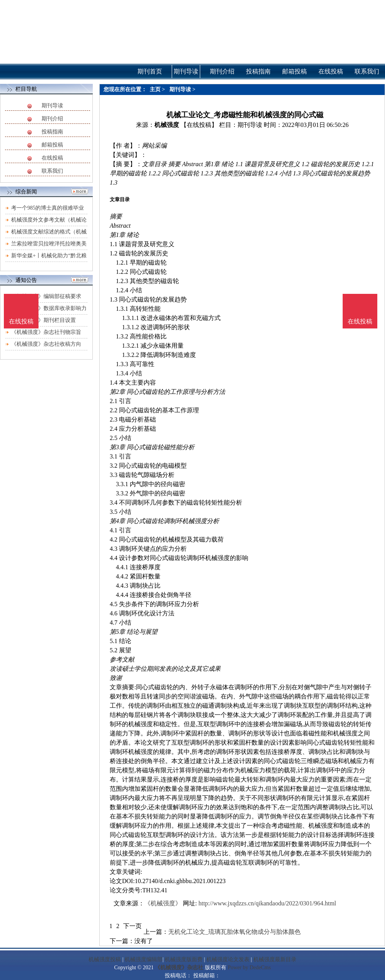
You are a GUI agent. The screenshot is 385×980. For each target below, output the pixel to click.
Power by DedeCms (249, 967)
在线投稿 (52, 158)
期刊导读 (52, 106)
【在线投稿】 (199, 125)
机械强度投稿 (105, 959)
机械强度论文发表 (228, 959)
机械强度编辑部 (144, 959)
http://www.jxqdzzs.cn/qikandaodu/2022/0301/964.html (267, 903)
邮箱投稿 (52, 145)
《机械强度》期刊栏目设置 (44, 320)
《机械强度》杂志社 (179, 967)
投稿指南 (52, 132)
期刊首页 (150, 71)
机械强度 (167, 125)
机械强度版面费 (184, 959)
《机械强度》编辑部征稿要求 (46, 296)
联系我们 (52, 171)
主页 (155, 89)
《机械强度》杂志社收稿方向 (46, 344)
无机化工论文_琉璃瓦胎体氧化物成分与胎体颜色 (234, 932)
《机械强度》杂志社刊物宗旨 (46, 332)
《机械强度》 (163, 903)
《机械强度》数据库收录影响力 (49, 308)
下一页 (132, 926)
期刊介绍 (52, 119)
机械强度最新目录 (275, 959)
